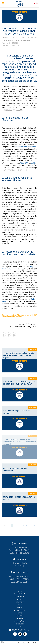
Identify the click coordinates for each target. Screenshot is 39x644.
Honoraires (19, 616)
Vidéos (19, 608)
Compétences (19, 597)
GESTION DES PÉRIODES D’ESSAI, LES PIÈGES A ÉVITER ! (19, 498)
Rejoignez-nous (19, 610)
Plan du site (20, 624)
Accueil (20, 591)
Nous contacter (21, 630)
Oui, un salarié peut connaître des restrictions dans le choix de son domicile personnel (19, 442)
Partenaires (20, 618)
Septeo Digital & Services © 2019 (28, 643)
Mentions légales (20, 621)
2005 (27, 163)
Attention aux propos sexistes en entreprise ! (16, 412)
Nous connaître (20, 594)
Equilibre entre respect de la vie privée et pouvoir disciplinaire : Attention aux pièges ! (19, 355)
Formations (20, 602)
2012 (33, 163)
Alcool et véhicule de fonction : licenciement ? (15, 469)
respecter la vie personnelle (26, 147)
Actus (20, 605)
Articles (19, 627)
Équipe (19, 599)
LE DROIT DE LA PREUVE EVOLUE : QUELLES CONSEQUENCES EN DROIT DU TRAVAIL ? (19, 383)
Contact (19, 613)
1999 (22, 163)
